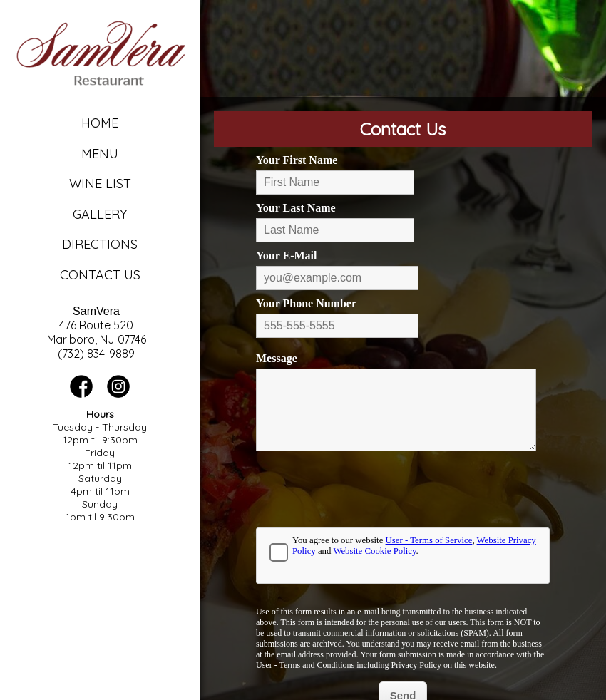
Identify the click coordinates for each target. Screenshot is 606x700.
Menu (100, 154)
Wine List (100, 184)
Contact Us (100, 275)
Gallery (100, 214)
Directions (100, 244)
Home (100, 123)
